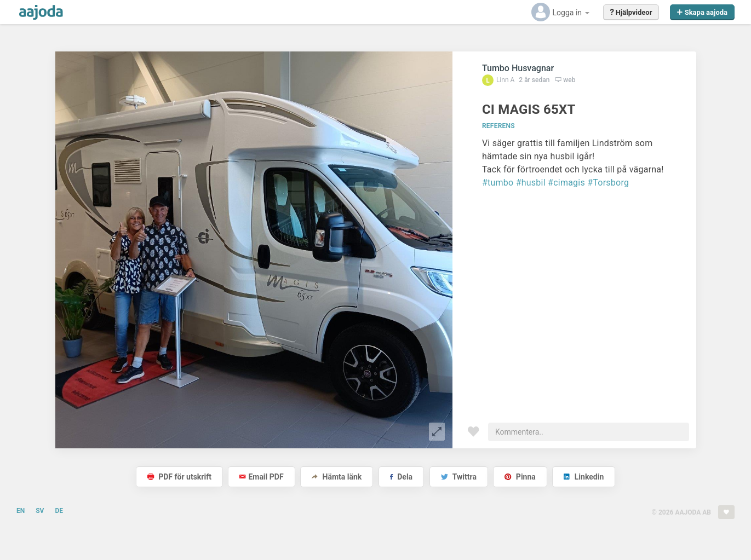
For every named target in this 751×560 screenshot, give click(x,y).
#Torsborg (608, 183)
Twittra (459, 477)
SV (40, 511)
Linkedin (584, 477)
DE (59, 511)
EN (21, 511)
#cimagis (566, 183)
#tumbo (498, 183)
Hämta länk (337, 477)
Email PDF (261, 477)
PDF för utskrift (179, 477)
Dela (401, 477)
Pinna (520, 477)
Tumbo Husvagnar (518, 68)
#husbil (531, 183)
